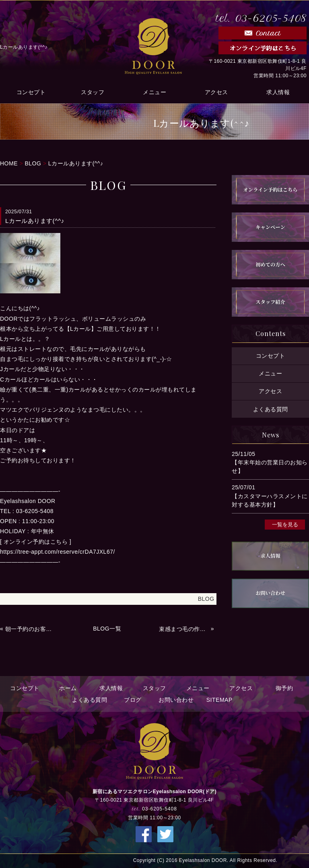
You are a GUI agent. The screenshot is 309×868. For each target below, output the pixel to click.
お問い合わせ (176, 700)
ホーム (68, 688)
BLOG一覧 (107, 629)
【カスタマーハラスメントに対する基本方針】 (270, 500)
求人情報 (278, 92)
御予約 (284, 688)
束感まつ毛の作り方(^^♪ (184, 629)
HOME (9, 163)
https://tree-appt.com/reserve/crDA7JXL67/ (58, 552)
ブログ (133, 700)
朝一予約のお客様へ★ (30, 629)
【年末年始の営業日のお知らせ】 (270, 467)
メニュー (154, 92)
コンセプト (31, 92)
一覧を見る (285, 524)
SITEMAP (219, 700)
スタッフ (93, 92)
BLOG (33, 163)
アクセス (216, 92)
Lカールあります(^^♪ (76, 163)
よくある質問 (271, 409)
